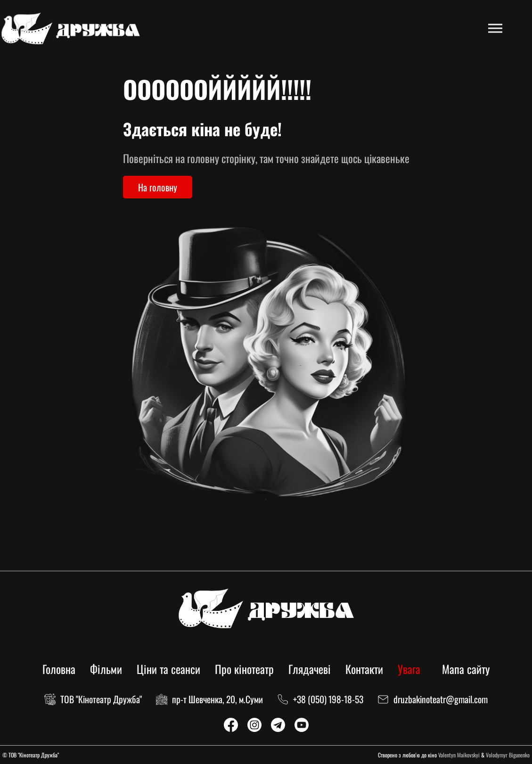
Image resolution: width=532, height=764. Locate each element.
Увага (409, 669)
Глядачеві (310, 669)
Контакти (364, 669)
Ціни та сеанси (168, 669)
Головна (59, 669)
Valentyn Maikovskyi (459, 755)
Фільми (106, 669)
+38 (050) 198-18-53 (328, 699)
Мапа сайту (466, 669)
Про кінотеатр (244, 669)
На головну (158, 187)
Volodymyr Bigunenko (508, 755)
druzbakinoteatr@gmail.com (441, 699)
